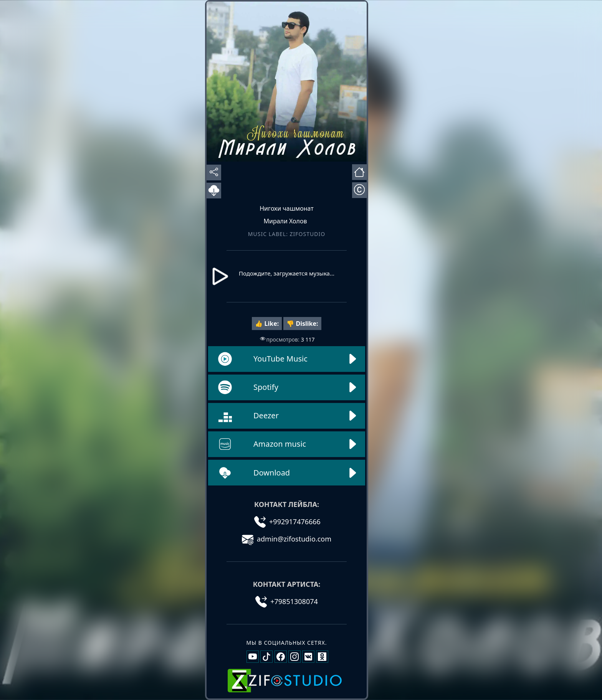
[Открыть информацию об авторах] (359, 190)
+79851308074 (287, 601)
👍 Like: (267, 324)
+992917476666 (287, 522)
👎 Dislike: (302, 324)
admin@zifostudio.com (287, 539)
